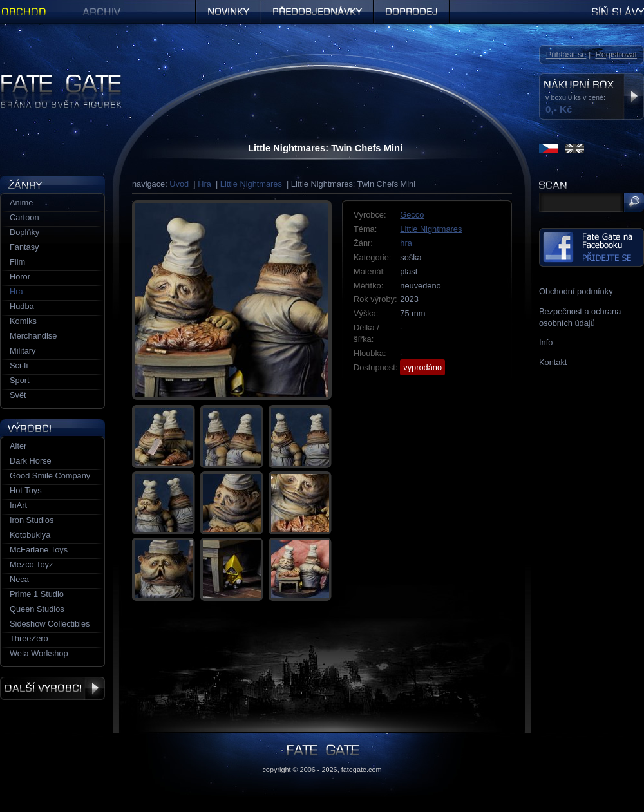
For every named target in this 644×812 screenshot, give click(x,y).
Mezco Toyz (31, 564)
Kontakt (553, 362)
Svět (18, 395)
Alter (18, 446)
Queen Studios (37, 609)
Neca (19, 579)
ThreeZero (29, 638)
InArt (18, 505)
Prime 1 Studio (37, 594)
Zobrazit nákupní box (633, 97)
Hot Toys (26, 490)
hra (406, 243)
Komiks (23, 321)
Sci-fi (19, 365)
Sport (20, 380)
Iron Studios (32, 520)
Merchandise (33, 336)
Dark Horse (31, 461)
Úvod (179, 184)
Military (23, 351)
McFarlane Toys (39, 550)
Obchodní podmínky (576, 291)
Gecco (412, 215)
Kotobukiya (30, 535)
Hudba (22, 306)
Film (17, 262)
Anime (21, 203)
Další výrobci (52, 688)
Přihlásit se (566, 54)
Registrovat (616, 54)
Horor (20, 277)
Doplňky (24, 232)
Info (546, 342)
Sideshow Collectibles (50, 624)
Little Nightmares (251, 184)
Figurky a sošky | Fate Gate (50, 79)
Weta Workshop (39, 653)
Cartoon (24, 217)
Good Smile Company (50, 476)
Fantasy (24, 247)
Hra (204, 184)
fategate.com (362, 770)
